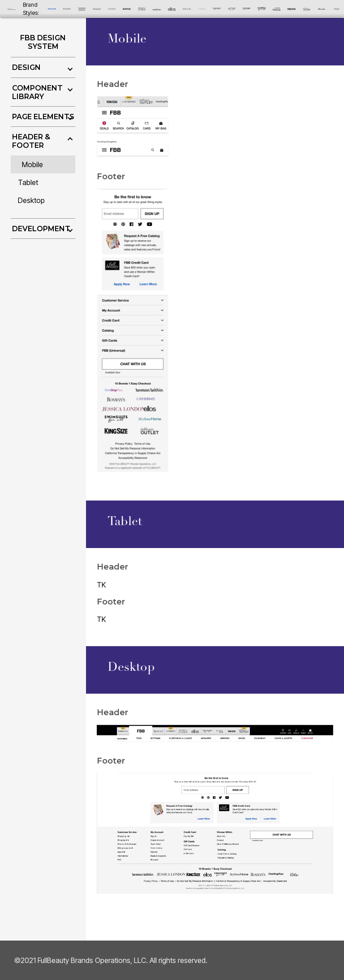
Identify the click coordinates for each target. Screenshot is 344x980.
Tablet (28, 182)
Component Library (37, 92)
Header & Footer (31, 141)
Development (41, 229)
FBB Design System (43, 42)
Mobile (32, 164)
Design (26, 67)
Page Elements (43, 117)
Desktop (31, 200)
